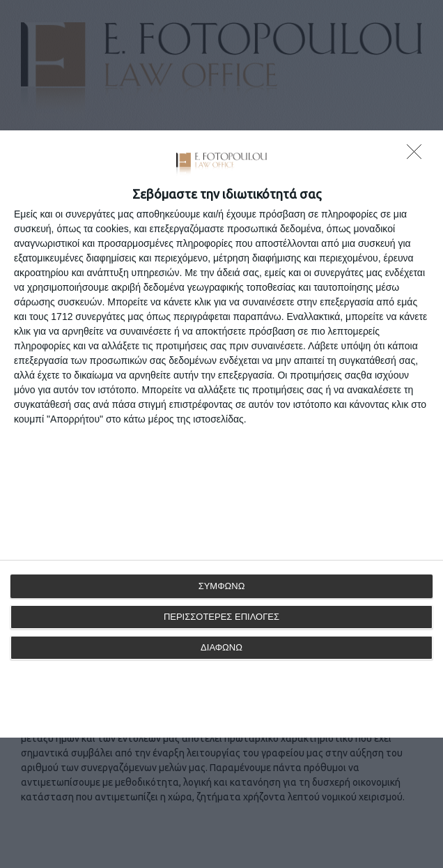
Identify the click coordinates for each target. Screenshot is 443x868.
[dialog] (221, 434)
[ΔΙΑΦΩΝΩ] (418, 155)
